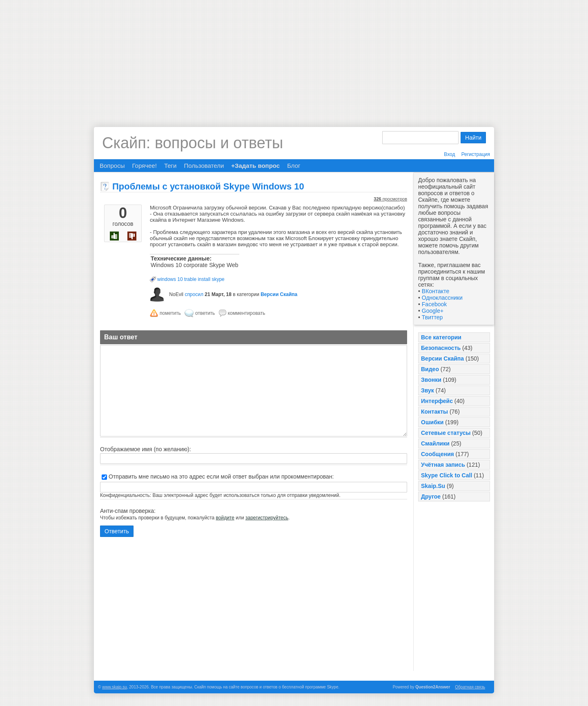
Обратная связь (470, 687)
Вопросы (112, 166)
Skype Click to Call (447, 475)
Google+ (433, 311)
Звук (428, 390)
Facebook (434, 304)
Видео (430, 369)
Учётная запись (443, 465)
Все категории (441, 337)
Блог (294, 166)
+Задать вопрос (255, 166)
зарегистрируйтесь (267, 518)
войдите (225, 518)
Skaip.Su (433, 486)
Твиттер (432, 317)
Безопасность (441, 348)
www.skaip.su (115, 687)
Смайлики (435, 443)
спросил (194, 294)
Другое (431, 497)
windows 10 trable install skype (191, 279)
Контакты (434, 412)
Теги (170, 166)
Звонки (431, 380)
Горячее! (144, 166)
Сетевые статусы (446, 433)
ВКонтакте (435, 291)
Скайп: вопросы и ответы (193, 143)
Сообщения (438, 454)
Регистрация (476, 154)
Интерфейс (437, 401)
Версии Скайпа (442, 359)
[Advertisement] (294, 57)
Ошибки (432, 422)
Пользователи (204, 166)
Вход (449, 154)
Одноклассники (442, 298)
